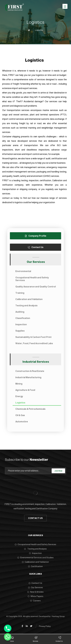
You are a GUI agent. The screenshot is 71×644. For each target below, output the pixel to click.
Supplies (20, 331)
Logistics (20, 403)
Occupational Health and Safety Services (32, 279)
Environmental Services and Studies (35, 558)
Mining (19, 384)
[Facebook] (22, 626)
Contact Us (35, 583)
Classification (23, 318)
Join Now (58, 471)
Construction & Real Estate (30, 371)
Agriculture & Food (25, 390)
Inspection (21, 324)
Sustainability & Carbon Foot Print (33, 337)
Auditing (20, 312)
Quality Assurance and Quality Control (36, 287)
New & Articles (35, 592)
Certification (35, 566)
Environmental (23, 271)
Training (20, 293)
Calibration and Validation (29, 299)
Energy (19, 396)
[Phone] (8, 628)
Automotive (22, 422)
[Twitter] (31, 626)
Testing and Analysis (26, 306)
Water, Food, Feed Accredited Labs (34, 343)
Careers (35, 601)
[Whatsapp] (8, 637)
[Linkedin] (27, 626)
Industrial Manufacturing (28, 377)
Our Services (35, 587)
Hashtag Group (58, 616)
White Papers (35, 596)
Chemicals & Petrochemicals (30, 409)
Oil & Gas (20, 415)
